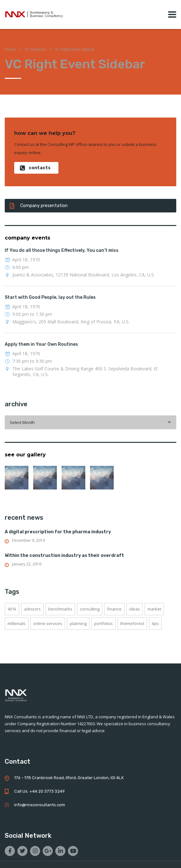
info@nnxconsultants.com (40, 805)
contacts (35, 168)
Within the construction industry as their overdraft (64, 556)
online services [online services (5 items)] (48, 623)
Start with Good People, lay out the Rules (50, 297)
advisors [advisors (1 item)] (32, 609)
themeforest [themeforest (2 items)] (132, 623)
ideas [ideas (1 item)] (135, 609)
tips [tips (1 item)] (155, 623)
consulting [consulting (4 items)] (90, 609)
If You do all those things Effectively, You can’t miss (62, 250)
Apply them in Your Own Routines (41, 344)
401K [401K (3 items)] (12, 609)
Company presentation (39, 206)
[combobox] (90, 422)
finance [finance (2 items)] (114, 609)
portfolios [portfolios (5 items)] (103, 623)
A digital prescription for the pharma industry (58, 532)
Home (10, 49)
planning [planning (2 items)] (78, 623)
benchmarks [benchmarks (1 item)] (60, 609)
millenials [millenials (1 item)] (17, 623)
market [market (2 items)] (154, 609)
